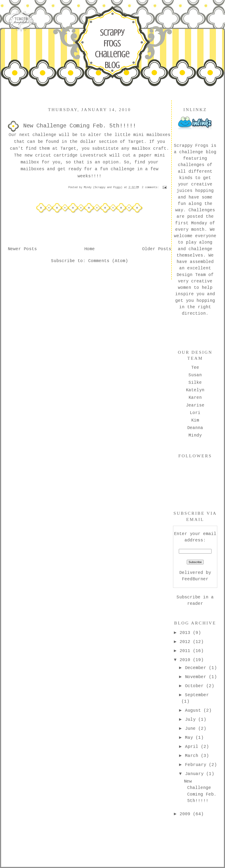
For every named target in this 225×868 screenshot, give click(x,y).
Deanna (195, 428)
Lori (195, 413)
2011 (186, 651)
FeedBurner (195, 579)
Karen (195, 398)
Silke (195, 383)
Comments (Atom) (108, 261)
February (197, 765)
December (197, 668)
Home (90, 249)
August (194, 711)
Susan (195, 375)
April (193, 747)
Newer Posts (22, 249)
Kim (195, 420)
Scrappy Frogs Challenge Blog (112, 49)
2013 (186, 633)
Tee (195, 368)
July (192, 720)
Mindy (195, 435)
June (192, 729)
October (196, 686)
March (193, 756)
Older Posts (157, 249)
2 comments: (151, 187)
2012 (186, 642)
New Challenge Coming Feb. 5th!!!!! (80, 126)
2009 (186, 814)
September (197, 695)
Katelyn (195, 390)
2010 (186, 660)
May (190, 738)
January (196, 774)
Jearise (195, 405)
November (197, 677)
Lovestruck (95, 155)
